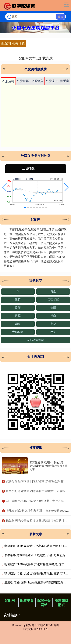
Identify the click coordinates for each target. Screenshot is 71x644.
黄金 (53, 291)
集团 (53, 308)
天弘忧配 (53, 299)
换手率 (65, 81)
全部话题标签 (36, 340)
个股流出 (52, 81)
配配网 (10, 600)
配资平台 (27, 600)
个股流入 (37, 81)
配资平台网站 (44, 603)
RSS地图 (40, 625)
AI (18, 291)
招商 (53, 316)
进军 (18, 316)
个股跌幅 (23, 81)
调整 (18, 324)
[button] (4, 187)
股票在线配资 (61, 603)
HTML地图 (52, 625)
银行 (18, 299)
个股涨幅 (8, 81)
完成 (53, 324)
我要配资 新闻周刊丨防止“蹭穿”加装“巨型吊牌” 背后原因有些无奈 (48, 466)
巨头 (53, 332)
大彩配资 (18, 332)
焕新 (18, 308)
